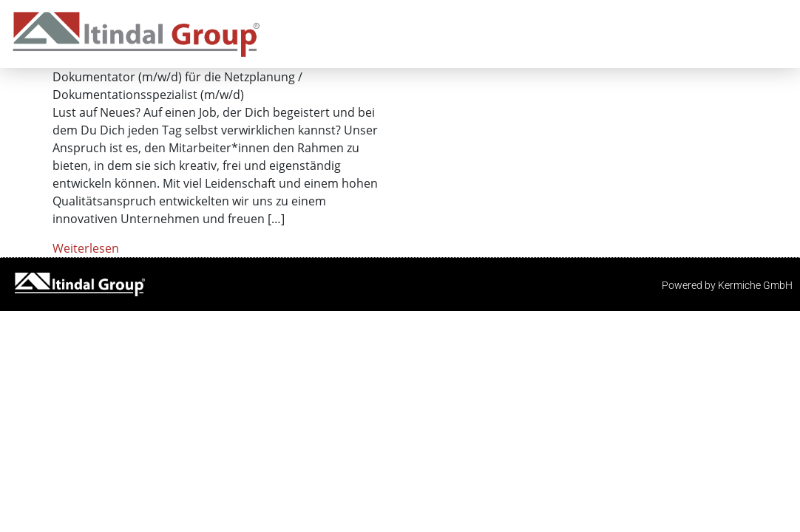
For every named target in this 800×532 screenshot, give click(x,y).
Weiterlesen (86, 248)
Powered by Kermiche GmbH (727, 285)
